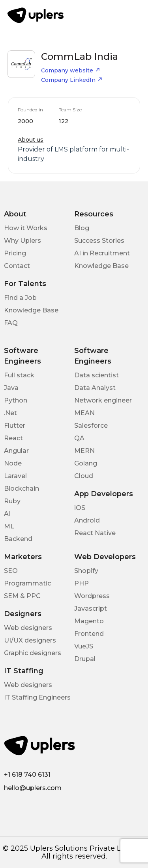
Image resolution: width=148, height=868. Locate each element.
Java (11, 388)
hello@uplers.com (33, 788)
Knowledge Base (101, 266)
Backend (18, 539)
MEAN (84, 413)
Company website (71, 70)
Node (13, 463)
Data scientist (96, 375)
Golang (86, 463)
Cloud (84, 476)
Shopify (86, 571)
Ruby (12, 501)
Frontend (89, 634)
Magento (89, 621)
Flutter (15, 426)
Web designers (28, 628)
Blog (82, 228)
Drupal (85, 659)
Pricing (15, 253)
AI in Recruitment (102, 253)
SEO (11, 571)
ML (9, 526)
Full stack (19, 375)
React (13, 438)
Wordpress (92, 596)
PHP (81, 583)
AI (7, 514)
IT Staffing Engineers (37, 697)
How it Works (26, 228)
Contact (17, 266)
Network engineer (103, 400)
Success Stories (99, 241)
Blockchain (22, 488)
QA (79, 438)
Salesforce (91, 426)
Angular (16, 451)
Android (87, 520)
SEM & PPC (22, 596)
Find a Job (20, 298)
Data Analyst (95, 388)
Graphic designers (33, 653)
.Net (10, 413)
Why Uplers (22, 241)
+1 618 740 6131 (27, 775)
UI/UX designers (30, 640)
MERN (84, 451)
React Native (95, 533)
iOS (80, 508)
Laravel (15, 476)
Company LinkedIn (72, 80)
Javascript (91, 609)
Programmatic (27, 583)
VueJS (84, 646)
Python (16, 400)
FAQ (11, 323)
